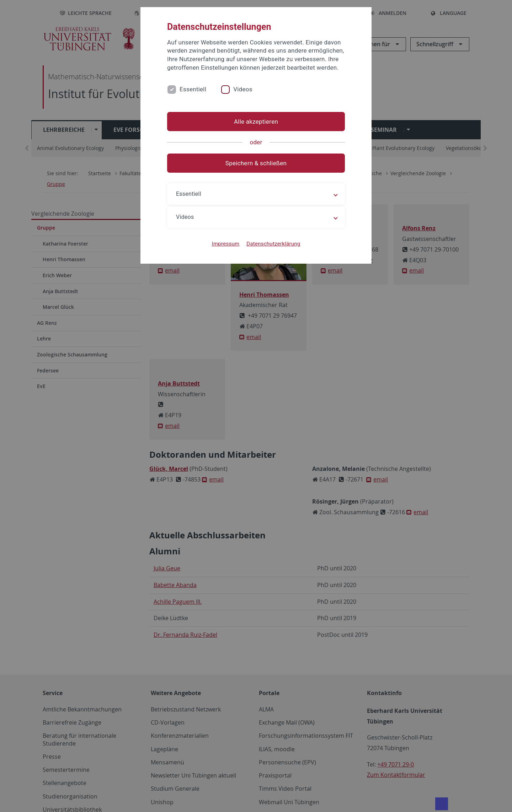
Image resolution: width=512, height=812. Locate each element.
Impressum (226, 244)
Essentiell (193, 89)
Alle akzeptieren (256, 122)
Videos (243, 89)
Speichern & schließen (256, 163)
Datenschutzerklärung (273, 244)
